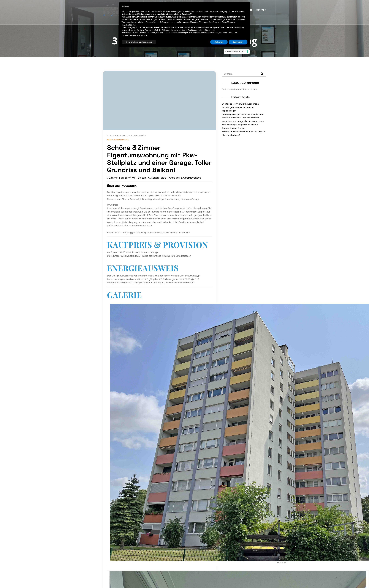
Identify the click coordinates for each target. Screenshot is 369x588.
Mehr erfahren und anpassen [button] (139, 42)
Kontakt (261, 10)
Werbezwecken (128, 22)
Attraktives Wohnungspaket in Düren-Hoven (243, 121)
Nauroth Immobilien (118, 135)
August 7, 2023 (137, 135)
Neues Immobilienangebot (118, 140)
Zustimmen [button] (238, 42)
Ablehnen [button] (219, 42)
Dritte (179, 17)
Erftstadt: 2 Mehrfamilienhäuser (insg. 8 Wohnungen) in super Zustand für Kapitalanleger (241, 107)
